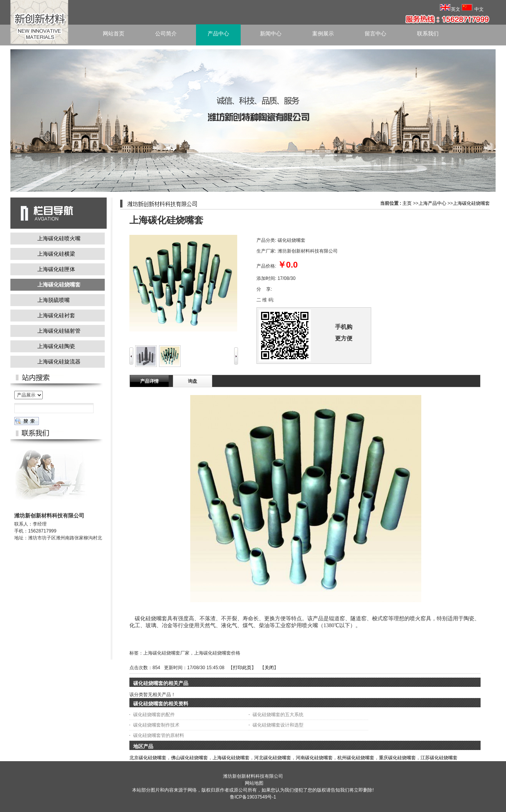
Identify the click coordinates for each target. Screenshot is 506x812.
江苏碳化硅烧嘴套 (439, 758)
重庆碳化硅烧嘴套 (397, 758)
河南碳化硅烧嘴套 (314, 758)
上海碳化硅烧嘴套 (471, 203)
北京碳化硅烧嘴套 (148, 758)
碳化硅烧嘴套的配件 (154, 715)
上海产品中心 (432, 203)
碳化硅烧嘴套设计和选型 (278, 725)
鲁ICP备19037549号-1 (253, 797)
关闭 (269, 668)
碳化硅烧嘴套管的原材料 (159, 735)
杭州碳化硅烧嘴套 (356, 758)
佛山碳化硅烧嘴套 (189, 758)
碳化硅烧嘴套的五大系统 (278, 715)
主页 (407, 203)
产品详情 (149, 381)
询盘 (193, 381)
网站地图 (254, 783)
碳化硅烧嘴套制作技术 (156, 725)
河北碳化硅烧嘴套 (273, 758)
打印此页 (242, 668)
